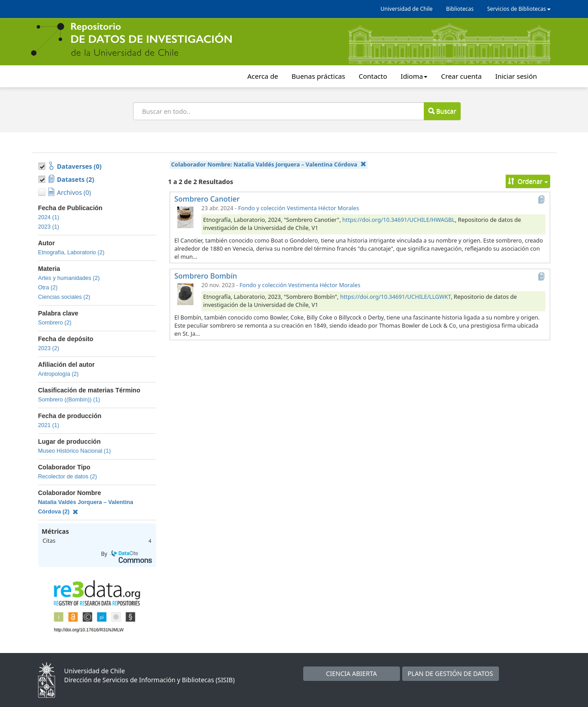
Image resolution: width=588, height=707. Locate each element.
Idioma (414, 76)
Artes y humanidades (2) (69, 278)
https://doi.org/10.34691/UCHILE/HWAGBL (399, 220)
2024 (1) (49, 217)
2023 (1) (49, 227)
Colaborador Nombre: (268, 164)
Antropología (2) (58, 374)
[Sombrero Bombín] (185, 294)
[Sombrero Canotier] (185, 217)
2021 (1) (49, 425)
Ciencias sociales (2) (64, 297)
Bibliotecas (460, 9)
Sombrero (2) (55, 323)
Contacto (373, 76)
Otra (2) (48, 288)
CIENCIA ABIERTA (351, 673)
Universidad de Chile (407, 9)
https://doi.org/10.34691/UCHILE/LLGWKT (395, 297)
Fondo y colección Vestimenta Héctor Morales (298, 208)
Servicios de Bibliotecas (519, 9)
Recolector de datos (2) (68, 477)
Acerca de (263, 76)
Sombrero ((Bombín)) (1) (69, 400)
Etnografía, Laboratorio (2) (72, 252)
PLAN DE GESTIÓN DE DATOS (450, 673)
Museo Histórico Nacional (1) (75, 451)
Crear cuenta (461, 76)
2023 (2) (49, 348)
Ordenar (528, 181)
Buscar (442, 111)
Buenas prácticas (318, 76)
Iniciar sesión (516, 76)
